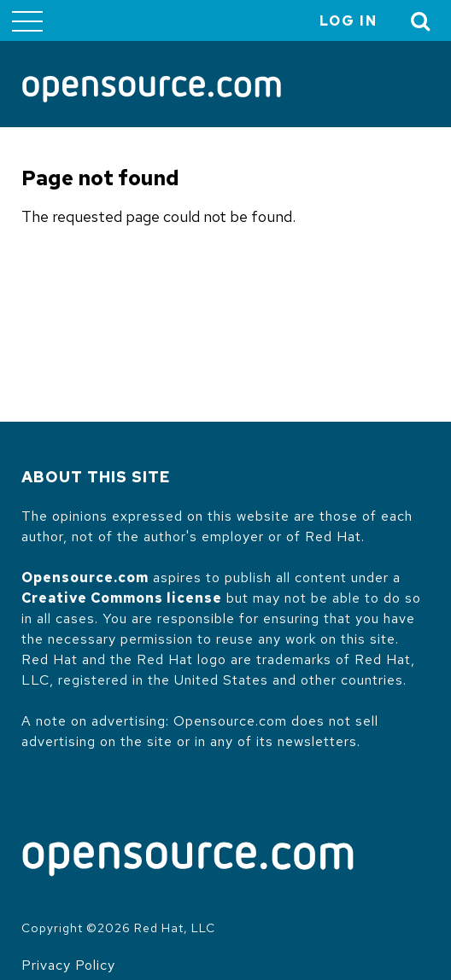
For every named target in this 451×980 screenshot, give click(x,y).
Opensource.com (85, 577)
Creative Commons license (122, 598)
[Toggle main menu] (27, 20)
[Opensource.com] (152, 90)
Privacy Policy (68, 965)
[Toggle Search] (421, 21)
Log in (348, 21)
